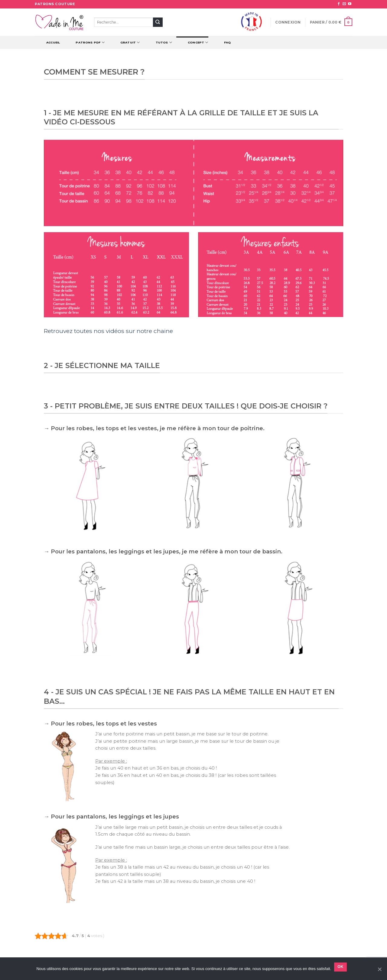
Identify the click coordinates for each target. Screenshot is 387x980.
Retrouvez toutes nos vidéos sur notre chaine (108, 331)
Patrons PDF (90, 42)
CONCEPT (198, 42)
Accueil (53, 42)
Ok (340, 967)
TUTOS (164, 42)
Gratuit (130, 42)
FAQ (228, 42)
